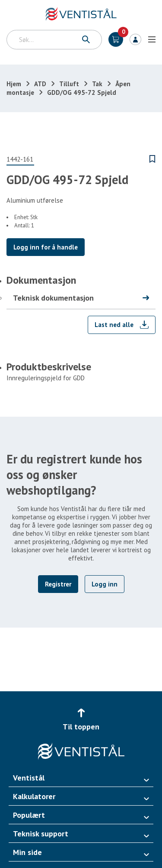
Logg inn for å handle (46, 247)
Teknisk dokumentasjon (53, 298)
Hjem (14, 84)
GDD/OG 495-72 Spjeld (82, 92)
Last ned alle (114, 325)
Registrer (58, 584)
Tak (97, 84)
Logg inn (135, 39)
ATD (40, 84)
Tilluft (69, 84)
